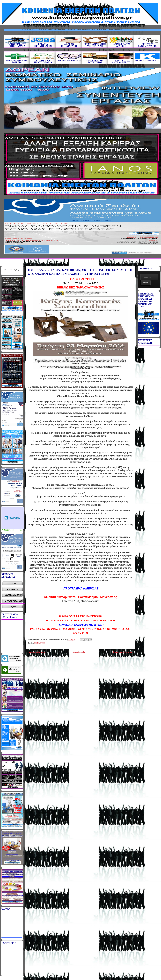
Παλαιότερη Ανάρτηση (123, 652)
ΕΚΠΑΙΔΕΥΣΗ (40, 643)
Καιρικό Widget (13, 518)
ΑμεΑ (14, 607)
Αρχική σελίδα (79, 652)
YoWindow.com (8, 530)
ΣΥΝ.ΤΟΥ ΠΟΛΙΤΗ (14, 601)
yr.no (22, 530)
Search (145, 283)
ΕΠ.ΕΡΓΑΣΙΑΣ (14, 589)
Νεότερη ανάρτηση (36, 652)
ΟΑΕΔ (14, 584)
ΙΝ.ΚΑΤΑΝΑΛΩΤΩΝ (14, 595)
